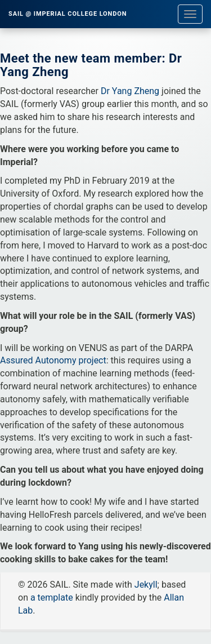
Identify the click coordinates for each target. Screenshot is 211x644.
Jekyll (146, 585)
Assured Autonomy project (53, 360)
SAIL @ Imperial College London (68, 14)
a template (52, 598)
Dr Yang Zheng (130, 91)
